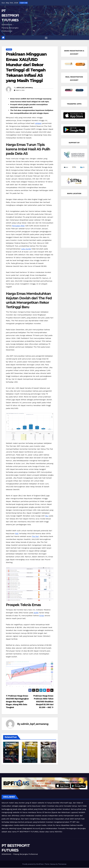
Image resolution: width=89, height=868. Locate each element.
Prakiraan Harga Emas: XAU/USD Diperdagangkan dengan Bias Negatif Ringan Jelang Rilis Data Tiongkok (17, 702)
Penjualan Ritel (18, 226)
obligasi (38, 124)
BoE (17, 534)
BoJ (47, 516)
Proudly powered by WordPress (33, 864)
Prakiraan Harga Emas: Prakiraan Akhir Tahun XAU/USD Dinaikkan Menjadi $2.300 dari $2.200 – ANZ (43, 702)
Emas (42, 616)
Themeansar (62, 864)
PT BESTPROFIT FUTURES (10, 15)
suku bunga (26, 249)
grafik (36, 613)
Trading (9, 50)
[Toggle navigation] (46, 38)
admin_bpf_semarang (24, 88)
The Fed (35, 537)
